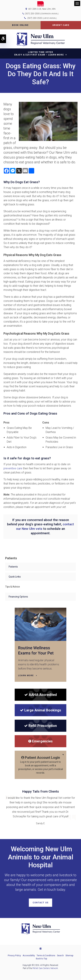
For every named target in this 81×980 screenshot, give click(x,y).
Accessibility (29, 956)
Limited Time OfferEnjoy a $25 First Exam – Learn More (39, 53)
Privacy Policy (14, 956)
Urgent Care (61, 25)
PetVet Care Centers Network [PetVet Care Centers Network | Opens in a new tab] (45, 968)
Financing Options (18, 597)
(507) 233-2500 (32, 14)
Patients (13, 567)
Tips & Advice (13, 587)
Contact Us (40, 903)
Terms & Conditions (46, 956)
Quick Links (15, 577)
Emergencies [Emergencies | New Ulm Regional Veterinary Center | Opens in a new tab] (40, 741)
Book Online (20, 25)
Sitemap (69, 956)
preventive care (13, 468)
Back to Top (41, 959)
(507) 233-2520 (42, 18)
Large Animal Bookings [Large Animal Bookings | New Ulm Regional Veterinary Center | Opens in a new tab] (41, 710)
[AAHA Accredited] (40, 695)
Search (60, 956)
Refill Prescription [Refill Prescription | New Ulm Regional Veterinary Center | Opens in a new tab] (40, 726)
